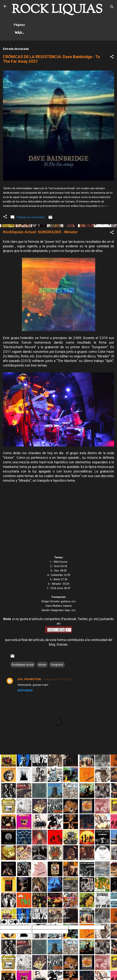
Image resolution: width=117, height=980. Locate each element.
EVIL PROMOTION (29, 679)
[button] (112, 57)
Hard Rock (24, 33)
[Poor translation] (13, 922)
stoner (42, 665)
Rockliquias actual (23, 665)
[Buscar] (112, 7)
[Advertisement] (58, 783)
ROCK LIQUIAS (57, 10)
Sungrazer (57, 665)
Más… (45, 33)
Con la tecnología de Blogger (58, 898)
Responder (25, 690)
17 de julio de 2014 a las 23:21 (58, 679)
